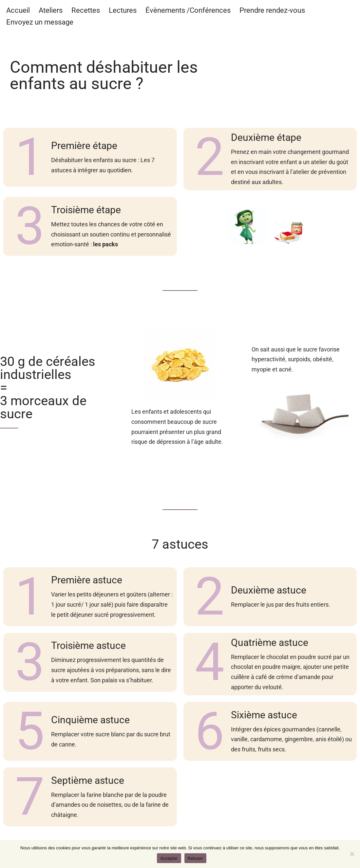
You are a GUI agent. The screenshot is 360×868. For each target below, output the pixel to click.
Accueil (18, 10)
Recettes (86, 10)
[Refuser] (352, 854)
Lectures (123, 10)
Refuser (195, 858)
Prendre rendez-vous (272, 10)
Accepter (169, 858)
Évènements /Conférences (188, 10)
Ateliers (51, 10)
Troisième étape (86, 210)
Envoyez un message (40, 22)
